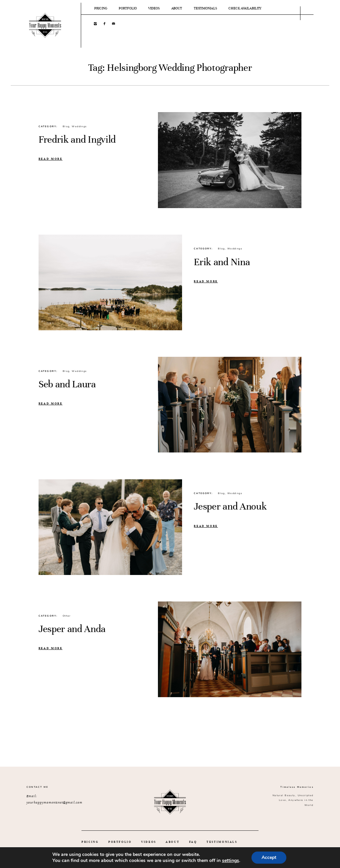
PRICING (101, 8)
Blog (66, 127)
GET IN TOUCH (168, 851)
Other (67, 616)
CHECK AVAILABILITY (245, 8)
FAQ (193, 842)
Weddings (79, 127)
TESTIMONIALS (205, 8)
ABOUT (177, 8)
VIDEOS (154, 8)
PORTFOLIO (128, 8)
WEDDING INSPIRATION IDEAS (112, 851)
